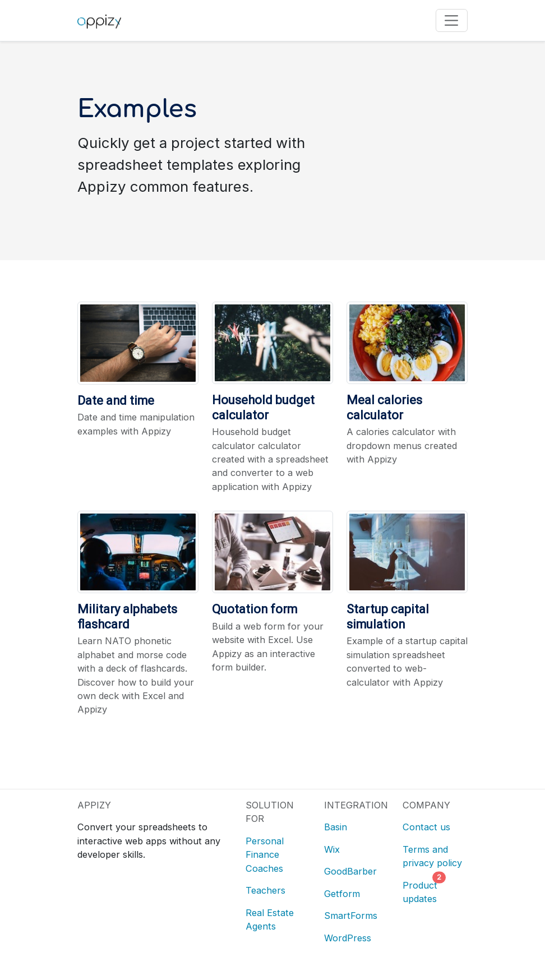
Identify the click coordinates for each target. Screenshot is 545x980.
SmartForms (351, 916)
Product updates (421, 891)
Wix (332, 849)
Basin (336, 827)
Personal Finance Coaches (265, 855)
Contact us (426, 827)
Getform (342, 894)
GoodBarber (350, 871)
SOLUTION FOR (270, 812)
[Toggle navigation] (452, 20)
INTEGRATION (356, 805)
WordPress (348, 938)
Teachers (265, 890)
